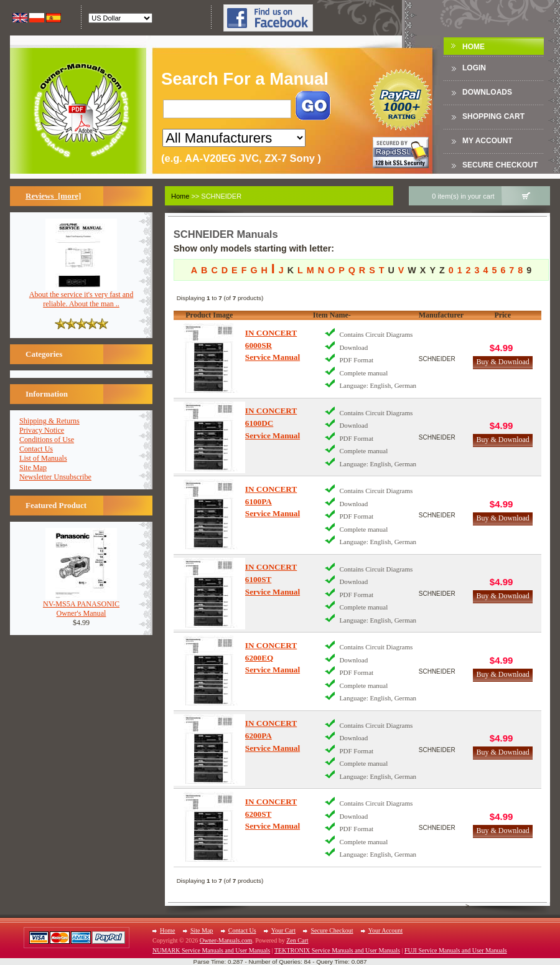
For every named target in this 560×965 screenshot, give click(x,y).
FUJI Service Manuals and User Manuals (456, 950)
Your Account (385, 930)
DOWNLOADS (487, 92)
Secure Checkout (500, 165)
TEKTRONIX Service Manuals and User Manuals (337, 950)
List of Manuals (43, 458)
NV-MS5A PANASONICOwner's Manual (81, 605)
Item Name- (332, 315)
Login (474, 68)
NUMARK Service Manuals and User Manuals (211, 950)
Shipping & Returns (49, 421)
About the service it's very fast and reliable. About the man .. (81, 296)
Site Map (33, 468)
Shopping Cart (493, 116)
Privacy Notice (42, 430)
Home (474, 47)
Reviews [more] (53, 196)
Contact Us (36, 449)
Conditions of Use (47, 440)
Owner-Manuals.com (226, 940)
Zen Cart (297, 940)
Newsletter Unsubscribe (55, 477)
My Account (488, 141)
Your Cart (283, 930)
